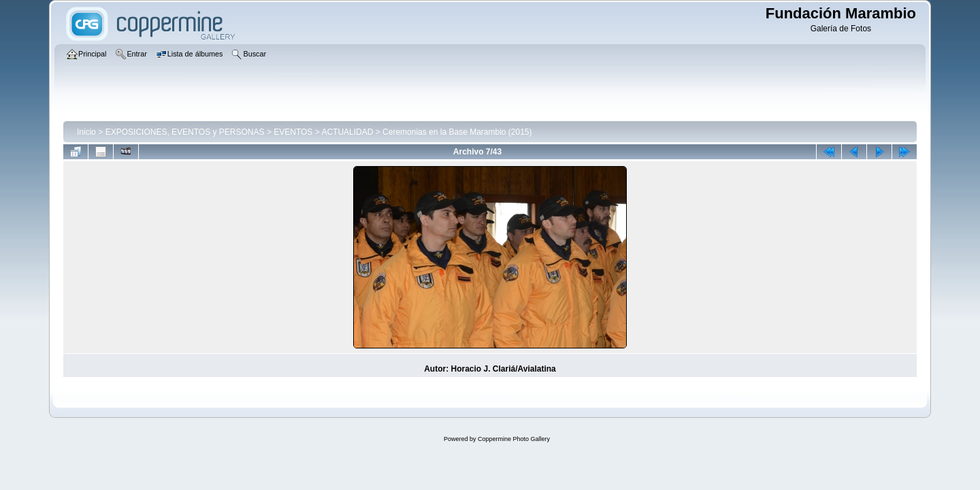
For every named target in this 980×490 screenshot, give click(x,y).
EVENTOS (293, 132)
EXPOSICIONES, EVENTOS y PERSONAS (185, 132)
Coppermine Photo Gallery (514, 439)
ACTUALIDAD (347, 132)
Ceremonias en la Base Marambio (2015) (457, 132)
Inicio (86, 132)
